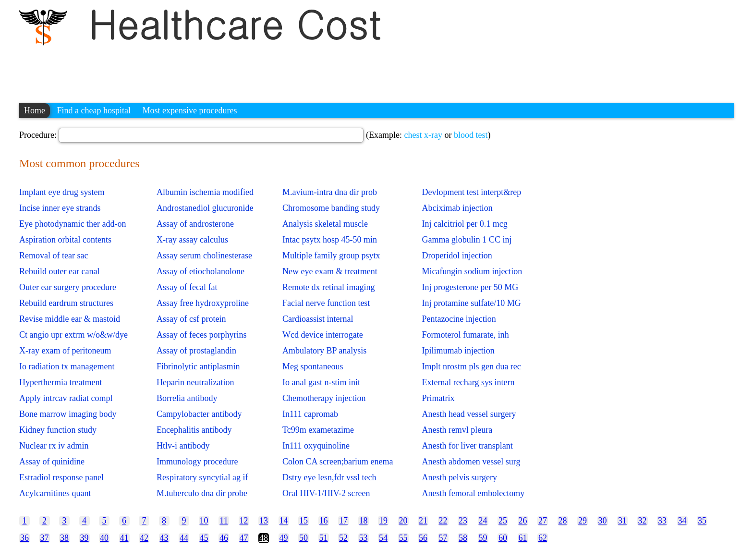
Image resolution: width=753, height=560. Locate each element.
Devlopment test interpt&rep (471, 192)
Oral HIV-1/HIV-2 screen (326, 493)
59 (483, 538)
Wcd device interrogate (323, 335)
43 (164, 538)
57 (443, 538)
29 (583, 521)
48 (264, 538)
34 (682, 521)
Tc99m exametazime (318, 430)
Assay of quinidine (52, 462)
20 (403, 521)
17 (343, 521)
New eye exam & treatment (330, 271)
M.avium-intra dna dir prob (330, 192)
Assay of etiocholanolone (200, 271)
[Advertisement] (194, 70)
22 (443, 521)
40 (104, 538)
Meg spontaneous (313, 366)
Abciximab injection (457, 208)
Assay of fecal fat (187, 287)
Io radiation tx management (67, 366)
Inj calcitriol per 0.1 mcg (464, 224)
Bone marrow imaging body (68, 414)
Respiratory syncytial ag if (202, 477)
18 (364, 521)
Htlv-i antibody (183, 446)
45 (204, 538)
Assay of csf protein (191, 319)
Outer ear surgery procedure (68, 287)
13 (264, 521)
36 (24, 538)
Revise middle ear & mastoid (70, 319)
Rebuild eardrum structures (66, 303)
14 (284, 521)
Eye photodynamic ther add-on (73, 224)
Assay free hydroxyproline (203, 303)
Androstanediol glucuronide (205, 208)
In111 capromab (310, 414)
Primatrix (438, 398)
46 (224, 538)
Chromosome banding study (331, 208)
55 (403, 538)
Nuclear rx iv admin (54, 446)
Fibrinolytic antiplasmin (198, 366)
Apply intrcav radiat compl (66, 398)
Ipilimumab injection (458, 351)
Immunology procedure (197, 462)
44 (184, 538)
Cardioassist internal (318, 319)
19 (383, 521)
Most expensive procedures (189, 110)
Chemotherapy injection (324, 398)
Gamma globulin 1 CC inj (467, 240)
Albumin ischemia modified (205, 192)
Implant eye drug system (62, 192)
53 (364, 538)
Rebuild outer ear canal (59, 271)
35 (702, 521)
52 (343, 538)
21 (423, 521)
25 (503, 521)
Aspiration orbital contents (65, 240)
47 (244, 538)
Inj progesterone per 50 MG (470, 287)
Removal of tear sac (54, 256)
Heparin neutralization (195, 382)
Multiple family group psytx (331, 256)
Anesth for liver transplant (467, 446)
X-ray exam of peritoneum (65, 351)
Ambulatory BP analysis (324, 351)
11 (224, 521)
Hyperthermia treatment (61, 382)
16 (324, 521)
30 (603, 521)
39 (85, 538)
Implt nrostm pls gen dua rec (471, 366)
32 (643, 521)
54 (383, 538)
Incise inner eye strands (60, 208)
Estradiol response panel (61, 477)
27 (543, 521)
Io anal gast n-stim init (321, 382)
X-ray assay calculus (192, 240)
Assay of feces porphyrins (201, 335)
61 (523, 538)
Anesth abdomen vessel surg (471, 462)
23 (463, 521)
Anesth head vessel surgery (469, 414)
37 (45, 538)
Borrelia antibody (187, 398)
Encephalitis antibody (194, 430)
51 (324, 538)
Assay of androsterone (195, 224)
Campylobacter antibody (199, 414)
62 (543, 538)
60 (503, 538)
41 (124, 538)
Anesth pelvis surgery (459, 477)
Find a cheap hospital (94, 110)
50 (304, 538)
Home (35, 110)
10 (204, 521)
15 (304, 521)
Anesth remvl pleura (457, 430)
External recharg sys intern (468, 382)
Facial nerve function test (326, 303)
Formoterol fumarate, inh (465, 335)
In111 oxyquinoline (316, 446)
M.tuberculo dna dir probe (202, 493)
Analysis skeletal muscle (325, 224)
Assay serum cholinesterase (204, 256)
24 (483, 521)
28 (563, 521)
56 (423, 538)
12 (244, 521)
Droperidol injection (457, 256)
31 (622, 521)
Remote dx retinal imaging (328, 287)
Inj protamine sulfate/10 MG (471, 303)
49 (284, 538)
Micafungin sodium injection (472, 271)
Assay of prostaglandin (196, 351)
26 (523, 521)
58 (463, 538)
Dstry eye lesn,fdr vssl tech (329, 477)
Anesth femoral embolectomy (473, 493)
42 (144, 538)
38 (64, 538)
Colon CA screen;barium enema (338, 462)
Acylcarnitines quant (55, 493)
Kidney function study (58, 430)
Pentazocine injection (459, 319)
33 (662, 521)
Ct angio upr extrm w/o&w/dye (73, 335)
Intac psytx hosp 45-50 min (330, 240)
